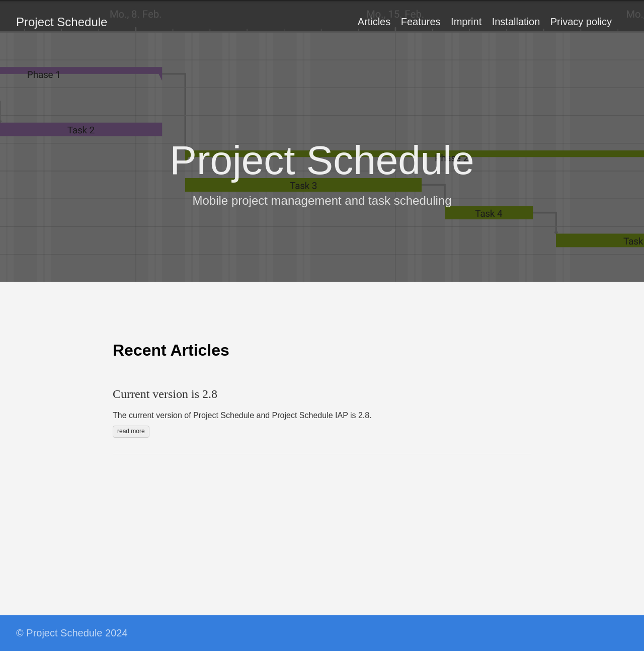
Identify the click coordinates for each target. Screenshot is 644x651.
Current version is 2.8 (165, 394)
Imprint (466, 22)
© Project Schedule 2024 (72, 633)
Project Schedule (62, 22)
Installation (516, 22)
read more (131, 431)
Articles (374, 22)
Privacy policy (581, 22)
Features (421, 22)
